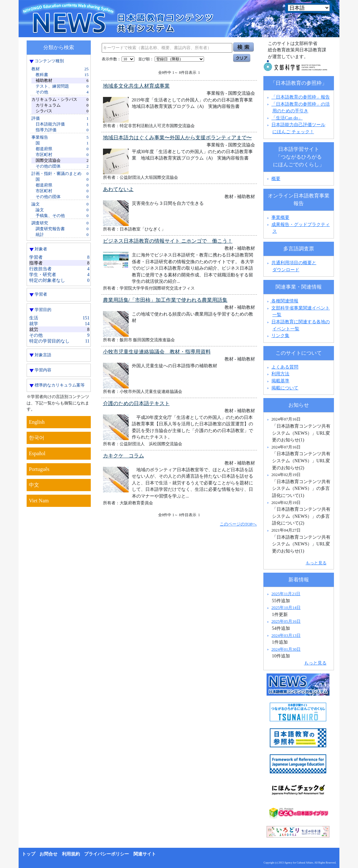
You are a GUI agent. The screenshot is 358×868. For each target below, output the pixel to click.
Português (39, 469)
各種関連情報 (282, 301)
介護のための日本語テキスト (136, 403)
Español (37, 453)
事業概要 (280, 217)
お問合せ (48, 854)
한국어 (37, 438)
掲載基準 (280, 381)
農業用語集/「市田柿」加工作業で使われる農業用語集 (165, 300)
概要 (276, 178)
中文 (34, 485)
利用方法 (280, 374)
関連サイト (145, 854)
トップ (29, 854)
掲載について (285, 388)
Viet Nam (39, 501)
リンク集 (280, 335)
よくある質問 (285, 367)
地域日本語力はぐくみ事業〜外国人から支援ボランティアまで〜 (177, 138)
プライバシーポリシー (107, 854)
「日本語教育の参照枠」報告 (301, 97)
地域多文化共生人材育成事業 (136, 86)
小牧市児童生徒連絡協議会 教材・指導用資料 (157, 352)
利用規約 (71, 854)
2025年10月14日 (286, 608)
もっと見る (316, 563)
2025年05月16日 (286, 621)
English (37, 422)
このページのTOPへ (238, 524)
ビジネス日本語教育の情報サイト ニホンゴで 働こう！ (168, 241)
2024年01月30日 (286, 649)
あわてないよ (118, 189)
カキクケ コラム (124, 456)
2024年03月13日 (286, 635)
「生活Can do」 (287, 118)
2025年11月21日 (286, 594)
